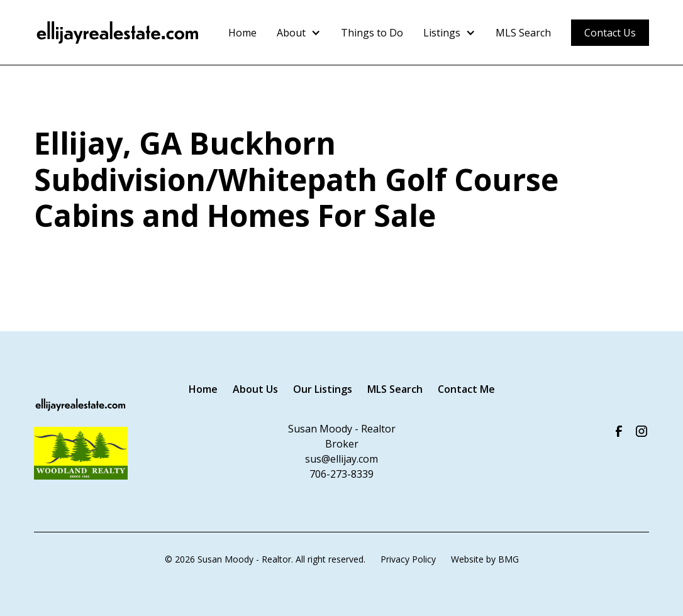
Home (242, 33)
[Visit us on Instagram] (641, 431)
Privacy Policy (408, 559)
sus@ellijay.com (341, 459)
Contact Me (466, 389)
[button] (299, 33)
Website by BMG (485, 559)
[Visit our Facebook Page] (619, 431)
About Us (255, 389)
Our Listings (323, 389)
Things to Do (372, 33)
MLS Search (523, 33)
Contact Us (610, 33)
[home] (118, 33)
